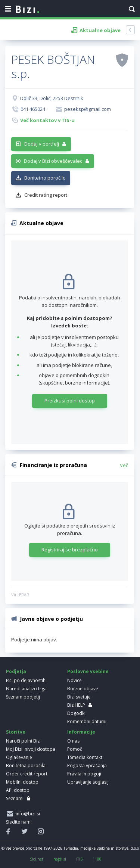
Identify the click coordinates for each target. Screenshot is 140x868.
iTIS (79, 859)
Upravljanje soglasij (88, 782)
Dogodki (76, 713)
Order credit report (27, 774)
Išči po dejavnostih (26, 680)
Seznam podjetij (23, 697)
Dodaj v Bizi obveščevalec (53, 161)
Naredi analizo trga (26, 689)
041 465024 (33, 109)
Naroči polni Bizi (23, 741)
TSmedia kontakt (85, 757)
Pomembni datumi (87, 721)
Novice (74, 680)
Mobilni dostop (22, 782)
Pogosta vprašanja (87, 766)
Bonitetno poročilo (45, 178)
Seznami (15, 798)
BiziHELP (76, 705)
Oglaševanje (19, 757)
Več (124, 465)
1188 (97, 859)
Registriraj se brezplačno (70, 550)
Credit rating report (46, 195)
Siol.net (37, 859)
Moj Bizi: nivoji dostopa (31, 749)
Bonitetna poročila (26, 766)
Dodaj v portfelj (42, 144)
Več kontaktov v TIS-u (47, 120)
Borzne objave (83, 689)
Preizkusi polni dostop (70, 401)
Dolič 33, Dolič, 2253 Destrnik (52, 98)
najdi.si (60, 859)
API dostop (18, 790)
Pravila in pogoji (84, 774)
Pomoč (75, 749)
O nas (73, 741)
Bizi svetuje (79, 697)
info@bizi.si (27, 814)
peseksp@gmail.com (88, 109)
